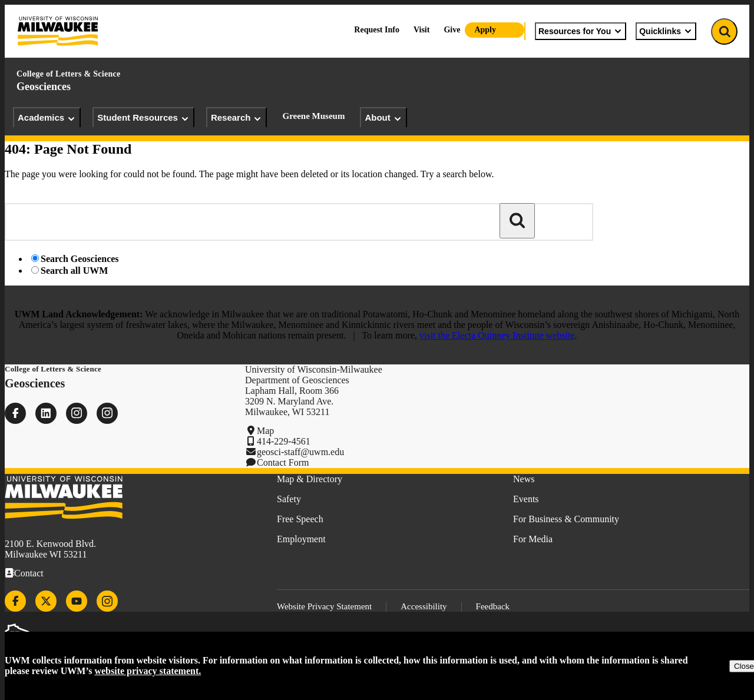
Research (237, 118)
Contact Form (283, 462)
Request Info (377, 30)
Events (526, 499)
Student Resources (143, 118)
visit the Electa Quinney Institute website (497, 335)
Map (265, 431)
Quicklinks (666, 31)
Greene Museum (313, 116)
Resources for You (581, 31)
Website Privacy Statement (324, 606)
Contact (29, 573)
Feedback (493, 606)
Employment (301, 539)
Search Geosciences (80, 259)
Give (452, 30)
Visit (421, 30)
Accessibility (424, 606)
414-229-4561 (284, 441)
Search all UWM (74, 271)
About (383, 118)
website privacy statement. (148, 671)
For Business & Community (566, 519)
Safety (289, 499)
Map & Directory (310, 479)
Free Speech (300, 519)
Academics (47, 118)
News (524, 479)
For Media (533, 539)
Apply (485, 30)
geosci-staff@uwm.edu (300, 452)
